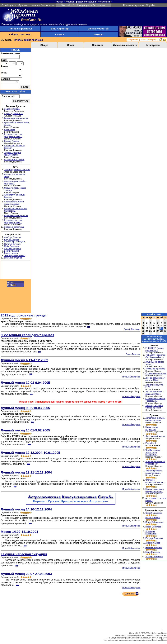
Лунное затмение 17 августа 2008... (155, 379)
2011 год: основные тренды (24, 315)
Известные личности (125, 45)
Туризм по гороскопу (155, 369)
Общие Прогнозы (20, 35)
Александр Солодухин (15, 242)
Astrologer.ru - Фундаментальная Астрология (28, 5)
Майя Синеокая (12, 246)
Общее (44, 45)
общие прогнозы (33, 40)
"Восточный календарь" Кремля (28, 335)
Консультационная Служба (139, 5)
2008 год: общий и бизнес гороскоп (154, 407)
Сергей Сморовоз (13, 249)
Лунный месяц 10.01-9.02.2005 (25, 430)
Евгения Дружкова (154, 538)
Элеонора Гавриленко (15, 255)
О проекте (133, 40)
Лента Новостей (99, 29)
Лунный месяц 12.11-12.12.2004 (26, 472)
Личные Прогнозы (20, 29)
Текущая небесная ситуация (24, 554)
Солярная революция (156, 373)
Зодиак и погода (12, 109)
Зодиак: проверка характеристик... (13, 154)
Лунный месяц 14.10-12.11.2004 (26, 509)
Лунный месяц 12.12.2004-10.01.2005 (30, 453)
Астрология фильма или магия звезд (155, 419)
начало (18, 40)
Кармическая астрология (16, 118)
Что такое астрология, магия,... (155, 481)
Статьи (60, 35)
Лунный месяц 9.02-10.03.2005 (25, 408)
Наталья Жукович (13, 244)
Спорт (71, 45)
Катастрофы (153, 45)
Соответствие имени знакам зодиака (14, 203)
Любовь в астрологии (14, 159)
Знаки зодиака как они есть (17, 170)
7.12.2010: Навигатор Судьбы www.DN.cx (155, 356)
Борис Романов (12, 251)
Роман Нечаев (11, 253)
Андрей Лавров (12, 239)
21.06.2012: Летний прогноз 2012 (154, 349)
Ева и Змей (10, 130)
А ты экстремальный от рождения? (155, 463)
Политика (97, 45)
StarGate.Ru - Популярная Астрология (84, 5)
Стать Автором (149, 40)
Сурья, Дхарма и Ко (14, 113)
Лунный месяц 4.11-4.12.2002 (24, 360)
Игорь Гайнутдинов (13, 258)
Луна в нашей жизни (155, 436)
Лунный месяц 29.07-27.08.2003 (26, 574)
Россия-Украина (12, 141)
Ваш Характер (60, 29)
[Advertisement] (16, 270)
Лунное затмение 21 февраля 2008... (155, 393)
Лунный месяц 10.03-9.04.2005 (25, 383)
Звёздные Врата (159, 633)
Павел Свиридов (153, 527)
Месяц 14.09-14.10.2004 (19, 532)
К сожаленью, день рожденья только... (13, 135)
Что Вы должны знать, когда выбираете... (153, 452)
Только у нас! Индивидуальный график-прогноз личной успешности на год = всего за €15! (71, 402)
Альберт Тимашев (13, 237)
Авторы (99, 35)
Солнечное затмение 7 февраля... (155, 400)
